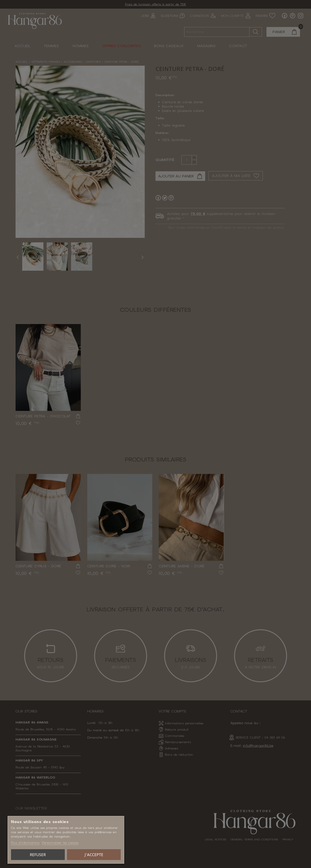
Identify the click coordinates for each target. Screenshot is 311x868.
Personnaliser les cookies (60, 843)
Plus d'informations (25, 843)
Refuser (38, 855)
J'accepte (94, 855)
